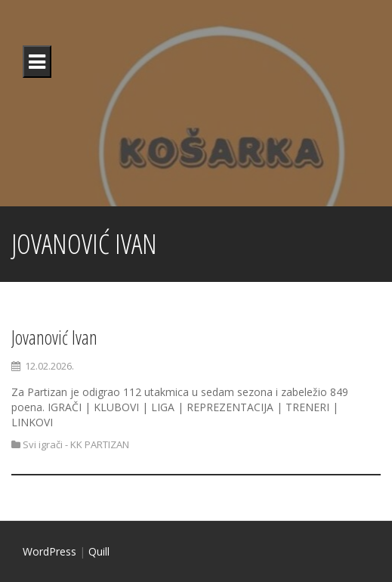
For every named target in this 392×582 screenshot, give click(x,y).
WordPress (49, 551)
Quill (99, 551)
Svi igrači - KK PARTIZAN (76, 444)
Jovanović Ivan (54, 337)
